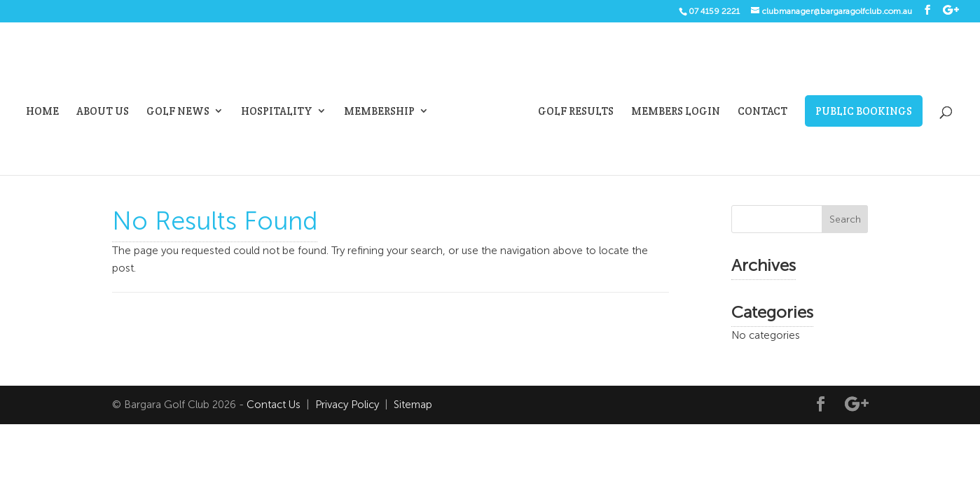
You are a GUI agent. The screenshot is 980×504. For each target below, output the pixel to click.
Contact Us (274, 405)
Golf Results (576, 112)
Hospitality (277, 112)
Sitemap (413, 405)
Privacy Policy (347, 405)
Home (42, 112)
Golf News (178, 112)
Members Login (676, 112)
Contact (762, 112)
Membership (379, 112)
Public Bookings (864, 111)
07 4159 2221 (714, 11)
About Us (103, 112)
